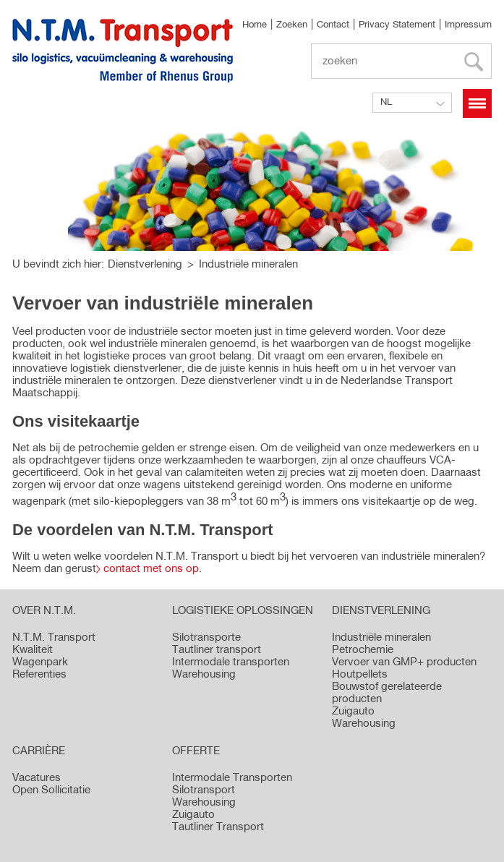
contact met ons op (151, 569)
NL (386, 102)
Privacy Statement (397, 25)
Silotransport (204, 790)
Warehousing (204, 802)
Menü (477, 103)
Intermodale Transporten (232, 778)
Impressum (468, 25)
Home (255, 25)
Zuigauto (193, 815)
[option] (252, 188)
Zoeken (292, 25)
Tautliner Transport (218, 827)
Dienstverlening (145, 264)
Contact (333, 25)
